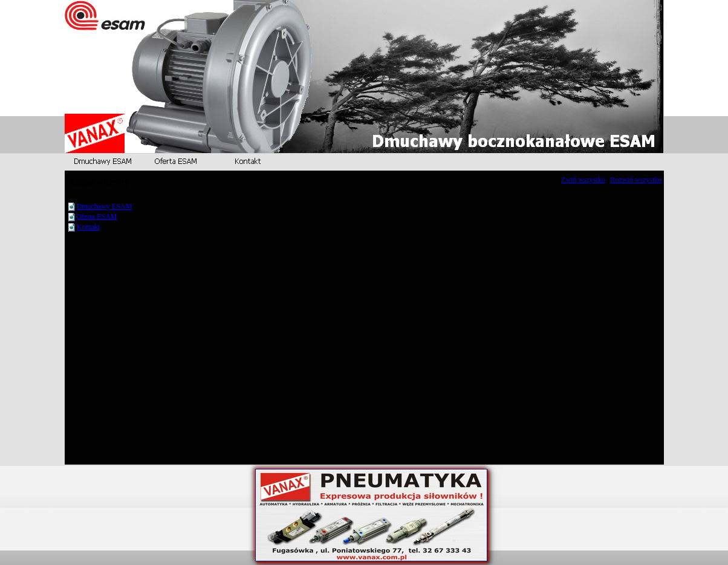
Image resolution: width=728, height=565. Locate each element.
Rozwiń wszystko (636, 180)
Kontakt (89, 227)
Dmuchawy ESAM (105, 206)
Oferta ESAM (97, 217)
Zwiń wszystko (583, 180)
